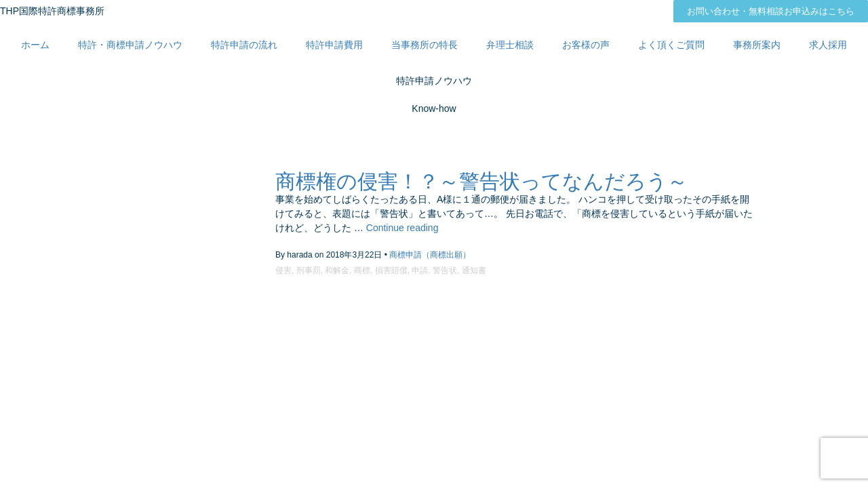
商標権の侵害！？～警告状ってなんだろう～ (481, 181)
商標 (362, 270)
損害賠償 (391, 270)
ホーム (35, 45)
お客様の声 (586, 45)
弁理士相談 (510, 45)
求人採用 (828, 45)
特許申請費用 (334, 45)
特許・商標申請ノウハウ (130, 45)
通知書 (474, 270)
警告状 (445, 270)
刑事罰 (309, 270)
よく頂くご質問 (671, 45)
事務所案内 (757, 45)
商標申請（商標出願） (430, 255)
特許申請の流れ (244, 45)
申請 (420, 270)
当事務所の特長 (425, 45)
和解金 (337, 270)
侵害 (283, 270)
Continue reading (402, 228)
